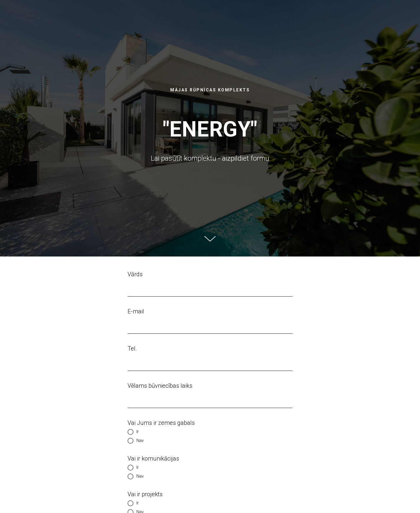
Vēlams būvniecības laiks (160, 386)
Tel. (132, 348)
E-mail (136, 311)
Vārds (135, 274)
